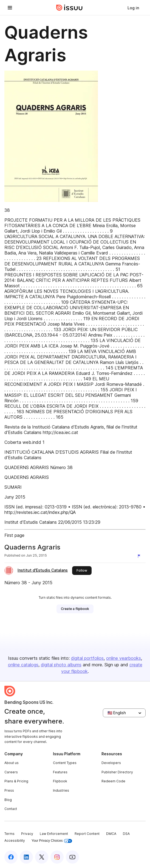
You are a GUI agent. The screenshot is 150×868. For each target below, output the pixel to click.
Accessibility (15, 840)
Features (60, 772)
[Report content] (140, 556)
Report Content (87, 834)
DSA (126, 834)
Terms (9, 834)
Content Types (65, 763)
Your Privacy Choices (52, 841)
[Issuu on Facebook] (11, 857)
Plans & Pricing (16, 781)
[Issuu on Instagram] (57, 857)
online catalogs (23, 665)
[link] (133, 8)
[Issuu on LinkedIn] (26, 857)
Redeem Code (113, 781)
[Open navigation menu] (10, 8)
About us (12, 763)
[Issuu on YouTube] (72, 857)
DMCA (111, 834)
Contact (11, 809)
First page (14, 535)
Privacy (27, 834)
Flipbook (60, 781)
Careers (11, 772)
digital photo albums (61, 665)
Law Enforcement (54, 834)
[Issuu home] (69, 8)
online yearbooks (124, 658)
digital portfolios (87, 658)
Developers (111, 763)
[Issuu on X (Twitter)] (42, 857)
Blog (8, 800)
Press (9, 790)
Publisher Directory (117, 772)
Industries (61, 790)
